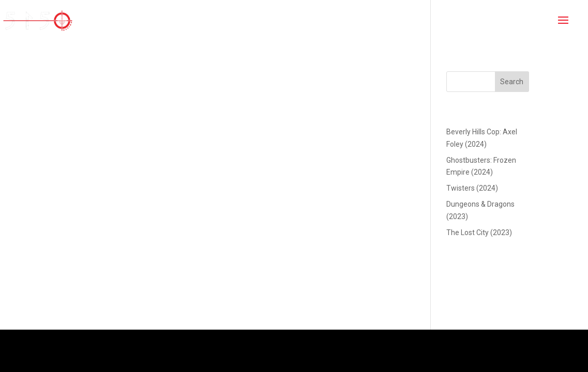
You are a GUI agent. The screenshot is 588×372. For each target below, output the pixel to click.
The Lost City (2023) (479, 233)
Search (512, 82)
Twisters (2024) (472, 188)
